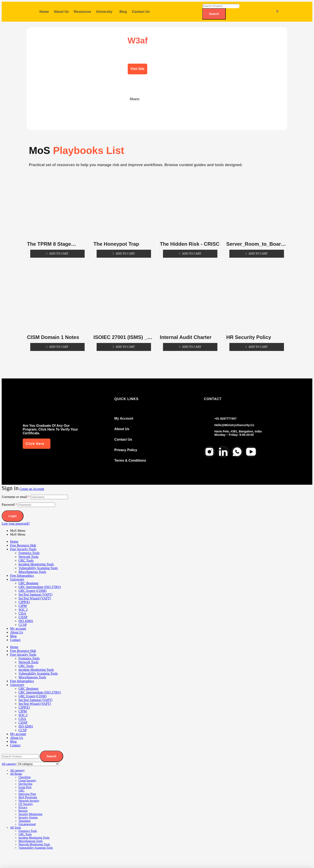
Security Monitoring (30, 810)
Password (9, 500)
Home (44, 12)
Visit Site (137, 69)
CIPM (23, 602)
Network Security (29, 796)
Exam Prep (25, 783)
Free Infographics (22, 571)
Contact (15, 636)
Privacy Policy (126, 446)
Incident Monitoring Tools (36, 560)
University (104, 12)
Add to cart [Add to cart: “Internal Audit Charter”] (192, 343)
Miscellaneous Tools (32, 568)
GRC (22, 786)
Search (214, 14)
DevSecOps (25, 780)
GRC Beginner (29, 579)
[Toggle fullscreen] (22, 856)
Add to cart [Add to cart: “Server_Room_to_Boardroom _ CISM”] (258, 249)
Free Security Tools (23, 545)
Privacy (23, 803)
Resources (82, 12)
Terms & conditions (130, 456)
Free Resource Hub (23, 541)
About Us (61, 12)
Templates (24, 817)
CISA (22, 609)
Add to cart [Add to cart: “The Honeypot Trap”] (125, 249)
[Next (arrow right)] (22, 863)
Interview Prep (27, 790)
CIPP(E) (24, 598)
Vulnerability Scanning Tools (38, 564)
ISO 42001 (26, 617)
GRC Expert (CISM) (32, 586)
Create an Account (32, 485)
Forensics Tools (29, 549)
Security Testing (28, 813)
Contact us (123, 435)
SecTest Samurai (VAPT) (35, 590)
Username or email (16, 493)
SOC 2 (23, 605)
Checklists (25, 773)
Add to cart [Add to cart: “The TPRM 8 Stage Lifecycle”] (59, 249)
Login (13, 512)
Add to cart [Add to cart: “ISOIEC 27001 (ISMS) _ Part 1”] (125, 343)
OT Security (26, 800)
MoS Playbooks (28, 793)
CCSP (23, 620)
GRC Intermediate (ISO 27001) (40, 583)
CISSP (23, 613)
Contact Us (141, 12)
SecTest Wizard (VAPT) (35, 594)
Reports (23, 807)
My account (18, 624)
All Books (16, 770)
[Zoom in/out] (8, 856)
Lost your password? (16, 519)
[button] (105, 12)
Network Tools (28, 552)
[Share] (36, 856)
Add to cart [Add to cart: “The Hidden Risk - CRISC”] (192, 249)
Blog (123, 12)
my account (124, 414)
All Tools (16, 823)
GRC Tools (26, 556)
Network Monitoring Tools (34, 840)
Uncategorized (27, 820)
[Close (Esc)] (50, 856)
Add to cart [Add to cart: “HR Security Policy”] (258, 343)
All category (17, 766)
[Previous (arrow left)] (8, 863)
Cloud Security (27, 776)
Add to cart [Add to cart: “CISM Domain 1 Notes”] (59, 343)
